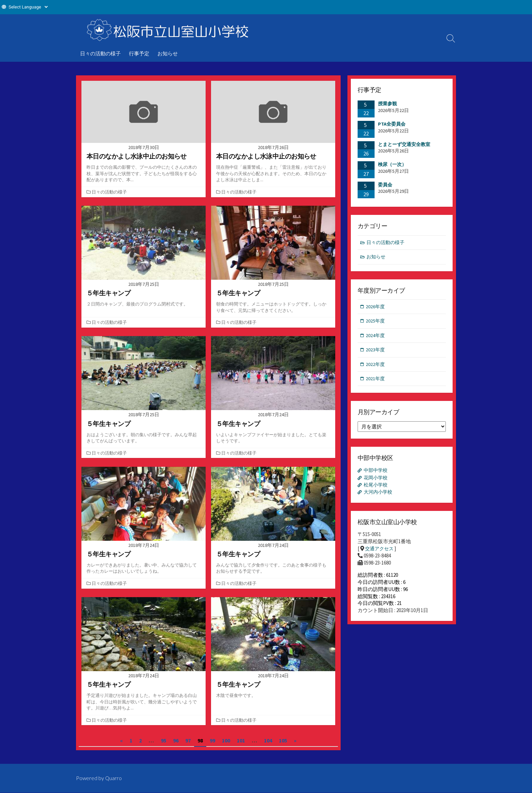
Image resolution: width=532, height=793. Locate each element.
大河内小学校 (379, 497)
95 (164, 740)
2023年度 (376, 352)
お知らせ (168, 53)
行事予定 (139, 53)
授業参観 (387, 104)
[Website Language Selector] (28, 7)
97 (188, 740)
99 (212, 740)
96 (176, 740)
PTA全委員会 (392, 124)
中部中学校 (377, 474)
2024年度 (376, 337)
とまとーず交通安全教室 (404, 144)
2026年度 (376, 308)
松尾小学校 (377, 489)
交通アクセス (380, 554)
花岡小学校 (377, 482)
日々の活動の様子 (100, 53)
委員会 (385, 185)
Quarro (114, 778)
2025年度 (376, 323)
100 (226, 740)
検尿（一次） (392, 164)
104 (268, 740)
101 (241, 740)
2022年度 (376, 367)
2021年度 (376, 382)
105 (283, 740)
